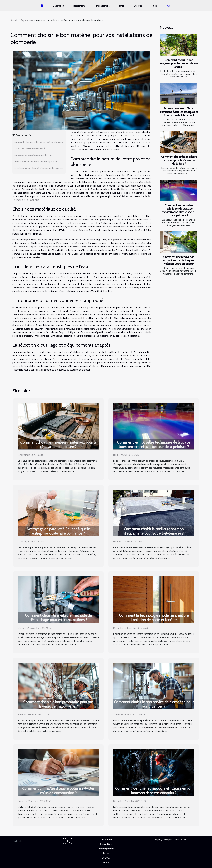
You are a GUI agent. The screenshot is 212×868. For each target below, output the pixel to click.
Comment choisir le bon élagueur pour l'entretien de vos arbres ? (179, 63)
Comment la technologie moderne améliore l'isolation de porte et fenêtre (154, 618)
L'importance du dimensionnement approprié (36, 161)
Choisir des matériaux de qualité (29, 148)
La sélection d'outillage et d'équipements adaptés (38, 168)
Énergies (138, 6)
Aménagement (102, 6)
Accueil (14, 20)
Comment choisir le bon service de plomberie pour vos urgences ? (154, 704)
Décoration (58, 6)
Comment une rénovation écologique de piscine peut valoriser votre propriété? (179, 260)
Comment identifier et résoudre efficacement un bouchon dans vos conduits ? (154, 791)
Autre (155, 6)
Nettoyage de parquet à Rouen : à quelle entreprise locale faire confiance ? (58, 531)
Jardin (122, 6)
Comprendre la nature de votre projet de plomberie (39, 142)
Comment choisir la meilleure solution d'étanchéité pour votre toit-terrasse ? (154, 531)
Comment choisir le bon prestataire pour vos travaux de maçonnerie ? (58, 704)
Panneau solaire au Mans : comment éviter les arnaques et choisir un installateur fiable (179, 112)
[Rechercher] (37, 841)
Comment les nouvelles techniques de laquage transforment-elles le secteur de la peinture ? (179, 210)
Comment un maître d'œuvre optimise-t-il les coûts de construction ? (58, 791)
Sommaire (24, 135)
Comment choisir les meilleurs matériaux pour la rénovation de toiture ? (179, 160)
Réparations (79, 6)
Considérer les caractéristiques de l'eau (33, 155)
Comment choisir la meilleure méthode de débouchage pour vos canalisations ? (58, 618)
